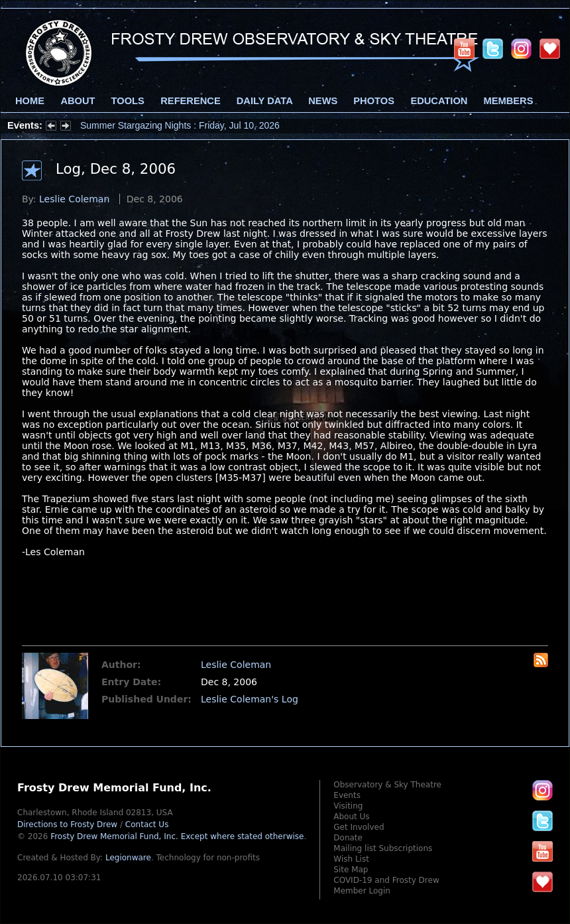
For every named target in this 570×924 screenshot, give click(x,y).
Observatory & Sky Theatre (387, 785)
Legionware (128, 858)
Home (30, 101)
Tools (128, 101)
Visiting (348, 806)
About (78, 101)
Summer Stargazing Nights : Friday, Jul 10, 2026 (180, 125)
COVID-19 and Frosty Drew (386, 880)
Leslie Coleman (74, 199)
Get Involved (359, 827)
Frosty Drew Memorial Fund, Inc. (177, 836)
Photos (374, 101)
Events (347, 795)
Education (439, 101)
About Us (351, 817)
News (323, 101)
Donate (348, 838)
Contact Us (147, 825)
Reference (190, 101)
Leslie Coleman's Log (250, 699)
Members (509, 101)
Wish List (351, 859)
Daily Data (264, 101)
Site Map (351, 870)
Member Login (362, 891)
